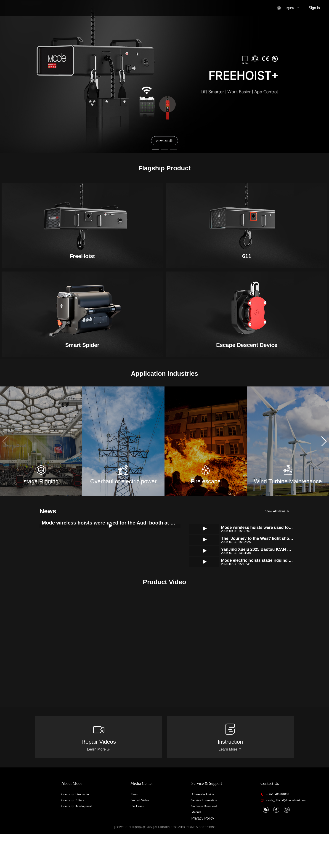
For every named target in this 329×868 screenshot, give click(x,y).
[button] (324, 441)
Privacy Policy (212, 853)
